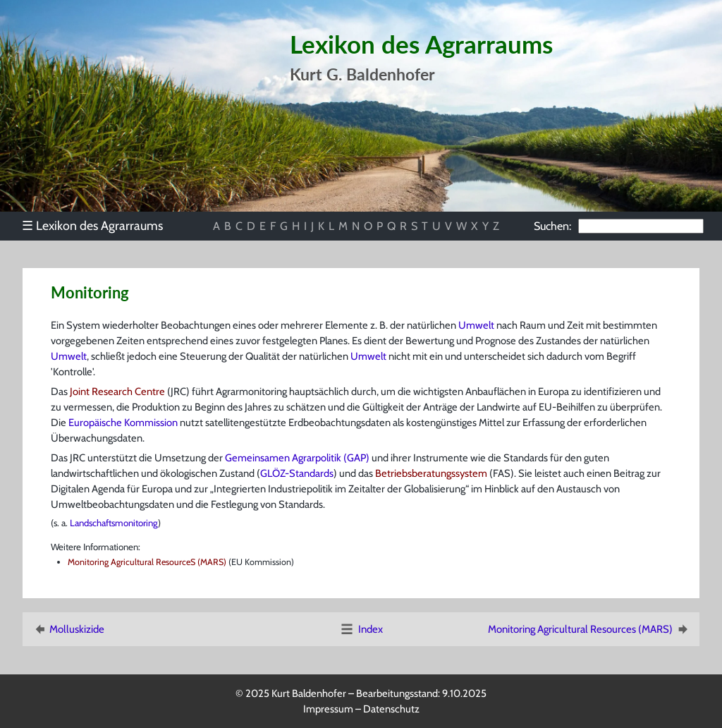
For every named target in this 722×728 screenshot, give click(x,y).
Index (361, 629)
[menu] (99, 226)
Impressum (328, 709)
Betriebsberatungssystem (431, 473)
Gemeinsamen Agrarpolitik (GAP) (297, 458)
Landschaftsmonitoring (114, 523)
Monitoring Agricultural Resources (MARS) (589, 629)
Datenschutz (391, 709)
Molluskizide (68, 629)
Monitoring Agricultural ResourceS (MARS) (148, 562)
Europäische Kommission (123, 423)
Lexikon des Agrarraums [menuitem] (92, 225)
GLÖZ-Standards (297, 473)
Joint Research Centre (117, 392)
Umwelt (476, 325)
